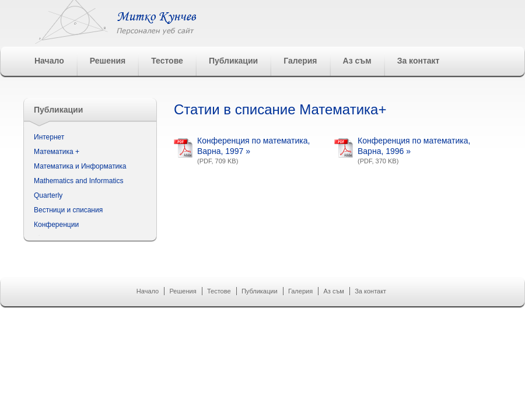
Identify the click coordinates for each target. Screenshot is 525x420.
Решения (108, 61)
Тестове (167, 61)
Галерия (300, 61)
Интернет (49, 137)
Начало (49, 61)
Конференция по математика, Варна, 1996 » (414, 146)
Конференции (56, 225)
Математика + (57, 152)
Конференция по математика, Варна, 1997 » (253, 146)
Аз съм (357, 61)
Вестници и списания (68, 210)
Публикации (233, 61)
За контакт (419, 61)
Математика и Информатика (80, 166)
